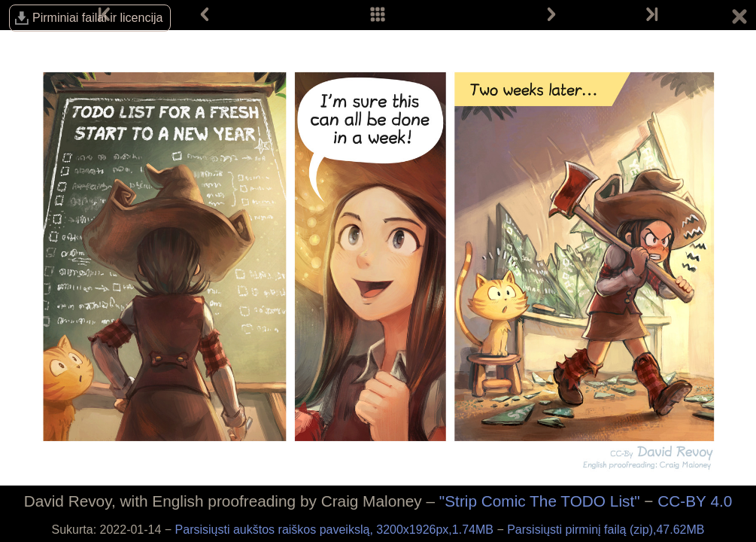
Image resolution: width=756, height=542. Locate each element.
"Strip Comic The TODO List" (540, 501)
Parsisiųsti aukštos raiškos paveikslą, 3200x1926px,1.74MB (336, 530)
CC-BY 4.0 (695, 501)
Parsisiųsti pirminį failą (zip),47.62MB (606, 530)
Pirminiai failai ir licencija (97, 18)
